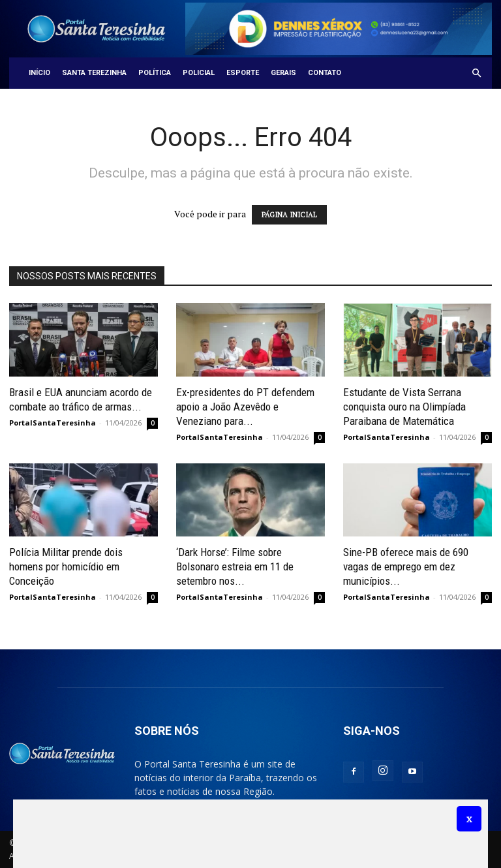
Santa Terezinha (94, 73)
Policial (199, 73)
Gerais (283, 73)
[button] (476, 73)
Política (155, 73)
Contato (325, 73)
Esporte (243, 73)
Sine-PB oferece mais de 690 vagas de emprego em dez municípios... (406, 566)
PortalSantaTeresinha (53, 423)
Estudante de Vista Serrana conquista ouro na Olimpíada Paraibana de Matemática (404, 407)
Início (39, 73)
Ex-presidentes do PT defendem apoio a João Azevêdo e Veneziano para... (245, 407)
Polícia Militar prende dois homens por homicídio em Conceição (66, 566)
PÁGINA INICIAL (289, 215)
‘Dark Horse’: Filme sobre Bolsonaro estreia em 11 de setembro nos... (235, 566)
